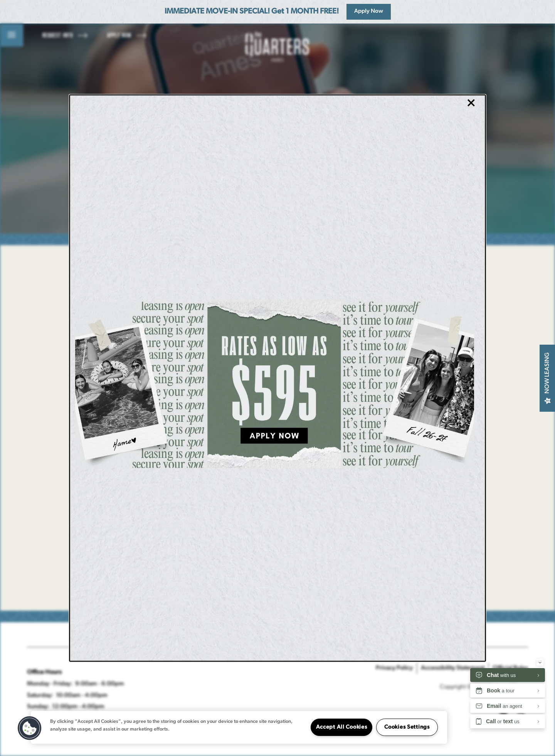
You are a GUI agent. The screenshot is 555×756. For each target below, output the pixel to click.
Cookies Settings (407, 727)
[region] (239, 727)
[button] (30, 728)
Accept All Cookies (342, 727)
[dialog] (277, 378)
